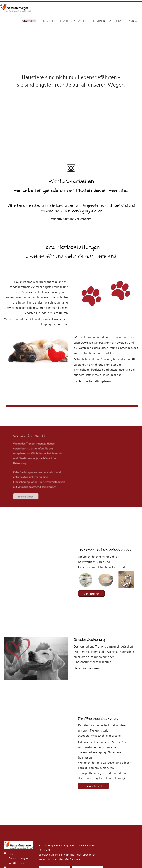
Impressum (9, 849)
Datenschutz (23, 849)
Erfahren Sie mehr (93, 662)
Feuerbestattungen (73, 21)
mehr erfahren (31, 362)
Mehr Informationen (86, 545)
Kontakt (134, 21)
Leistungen (48, 21)
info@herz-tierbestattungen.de (20, 786)
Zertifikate (117, 21)
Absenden (50, 804)
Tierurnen (98, 21)
